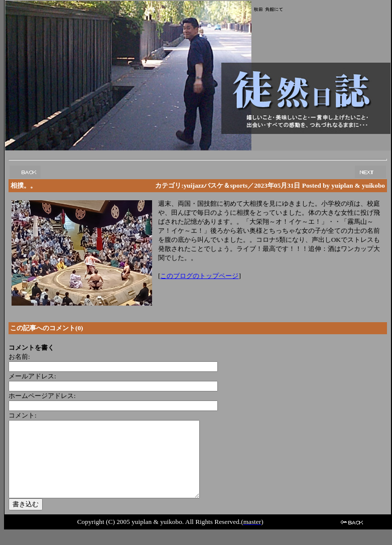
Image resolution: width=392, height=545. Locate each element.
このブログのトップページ (199, 276)
